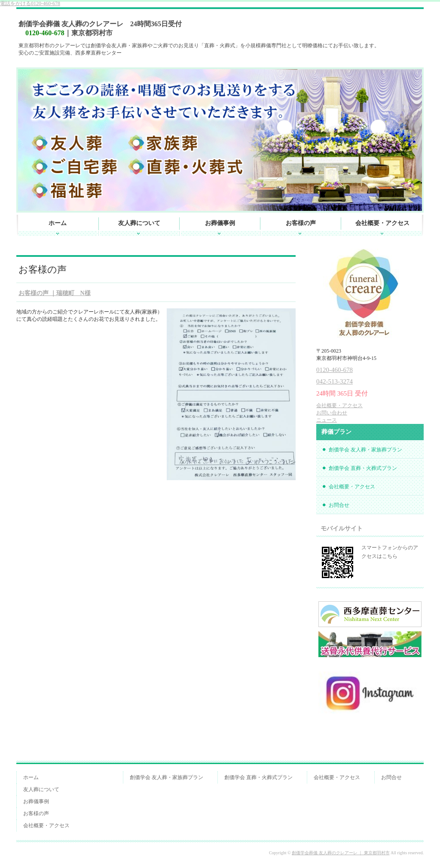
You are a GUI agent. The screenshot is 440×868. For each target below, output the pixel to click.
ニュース (327, 420)
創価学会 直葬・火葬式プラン (363, 468)
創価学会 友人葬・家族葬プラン (365, 450)
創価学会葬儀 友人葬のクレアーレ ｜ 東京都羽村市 (341, 853)
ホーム (58, 223)
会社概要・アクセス (382, 223)
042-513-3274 (335, 381)
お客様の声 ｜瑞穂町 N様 (55, 293)
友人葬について (139, 223)
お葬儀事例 (220, 223)
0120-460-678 (30, 3)
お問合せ (339, 505)
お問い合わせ (332, 413)
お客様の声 (301, 223)
